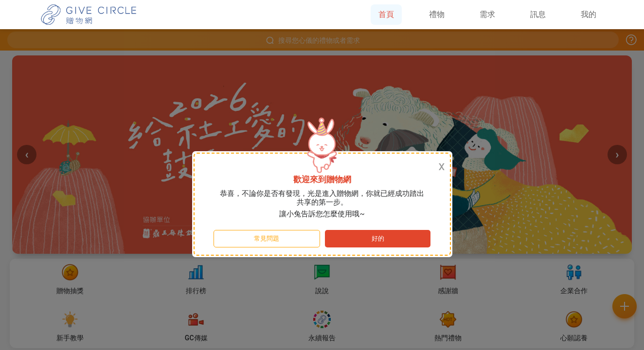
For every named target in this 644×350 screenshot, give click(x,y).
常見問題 (267, 238)
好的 (378, 238)
